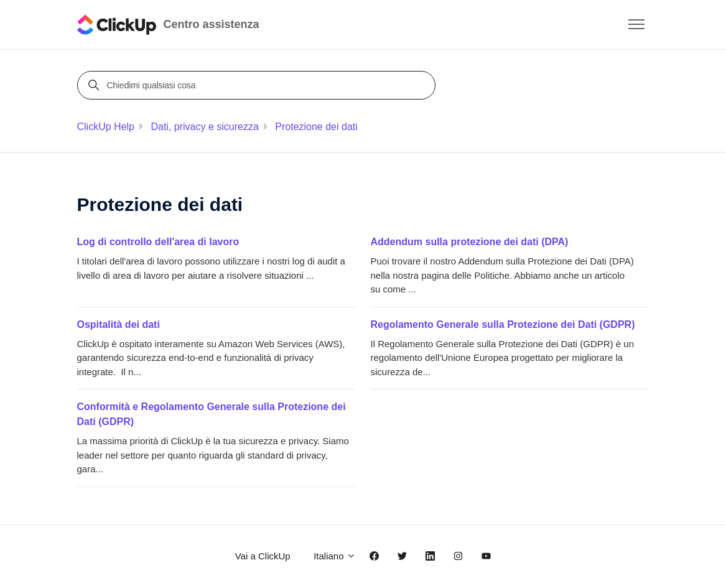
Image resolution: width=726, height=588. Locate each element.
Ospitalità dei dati (119, 324)
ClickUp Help (106, 127)
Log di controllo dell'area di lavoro (158, 242)
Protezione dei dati (316, 127)
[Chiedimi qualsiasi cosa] (258, 85)
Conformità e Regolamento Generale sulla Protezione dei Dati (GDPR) (212, 414)
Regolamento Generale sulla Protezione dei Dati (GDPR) (503, 324)
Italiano (335, 556)
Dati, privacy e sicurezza (204, 127)
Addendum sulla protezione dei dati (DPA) (470, 242)
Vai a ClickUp (263, 556)
